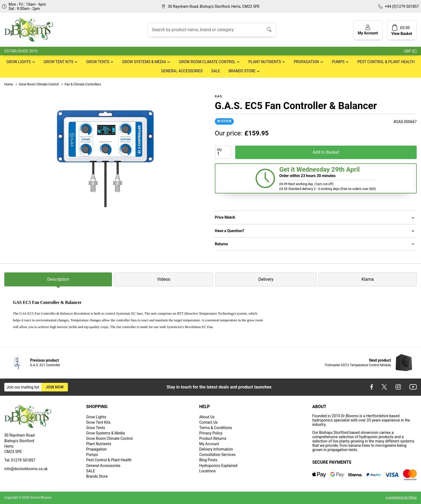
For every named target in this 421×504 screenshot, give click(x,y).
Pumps (338, 62)
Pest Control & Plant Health (386, 62)
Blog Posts (208, 460)
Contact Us (208, 422)
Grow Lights (19, 62)
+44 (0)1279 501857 (402, 6)
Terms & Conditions (216, 428)
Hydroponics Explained (218, 466)
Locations (207, 471)
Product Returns (213, 438)
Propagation (306, 62)
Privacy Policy (211, 433)
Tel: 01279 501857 (20, 460)
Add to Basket (326, 152)
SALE (216, 71)
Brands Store (242, 71)
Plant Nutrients (265, 62)
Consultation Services (217, 455)
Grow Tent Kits (59, 62)
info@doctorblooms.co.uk (26, 469)
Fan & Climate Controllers (81, 84)
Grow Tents (98, 62)
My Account (209, 444)
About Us (207, 417)
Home (9, 84)
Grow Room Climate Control (207, 62)
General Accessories (182, 71)
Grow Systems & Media (144, 62)
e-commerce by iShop (401, 498)
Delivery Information (216, 449)
